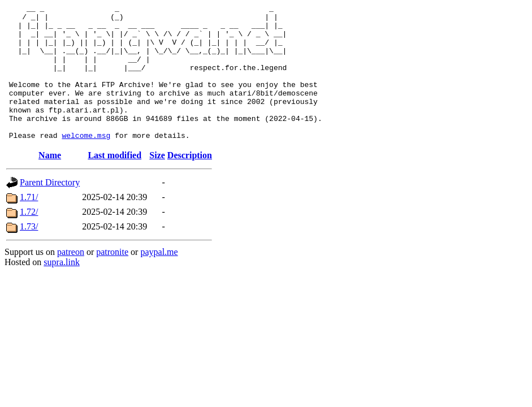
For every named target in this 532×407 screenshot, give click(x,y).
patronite (112, 279)
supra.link (62, 289)
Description (190, 182)
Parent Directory (50, 209)
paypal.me (159, 279)
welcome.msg (86, 162)
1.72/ (29, 239)
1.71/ (29, 224)
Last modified (114, 182)
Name (50, 182)
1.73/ (29, 254)
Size (157, 182)
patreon (71, 279)
